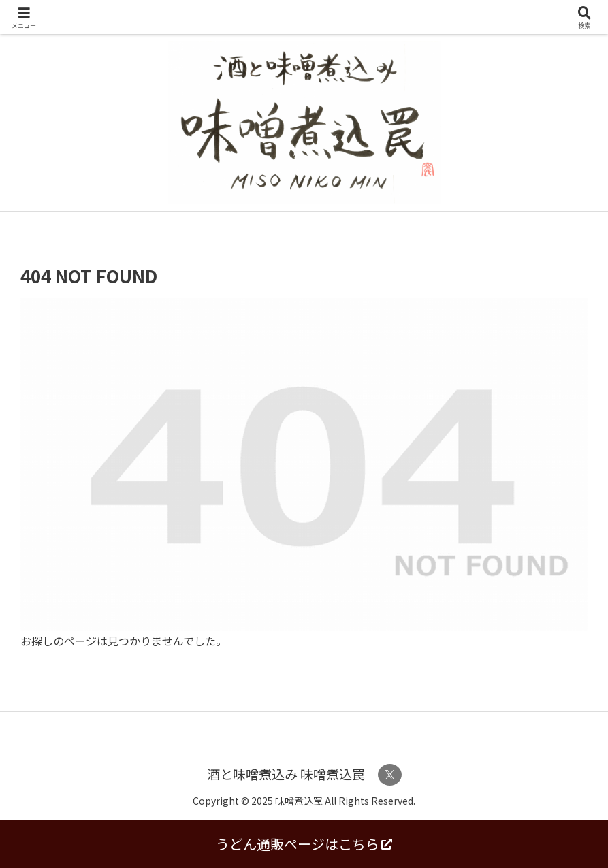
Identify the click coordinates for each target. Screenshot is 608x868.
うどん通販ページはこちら (304, 844)
